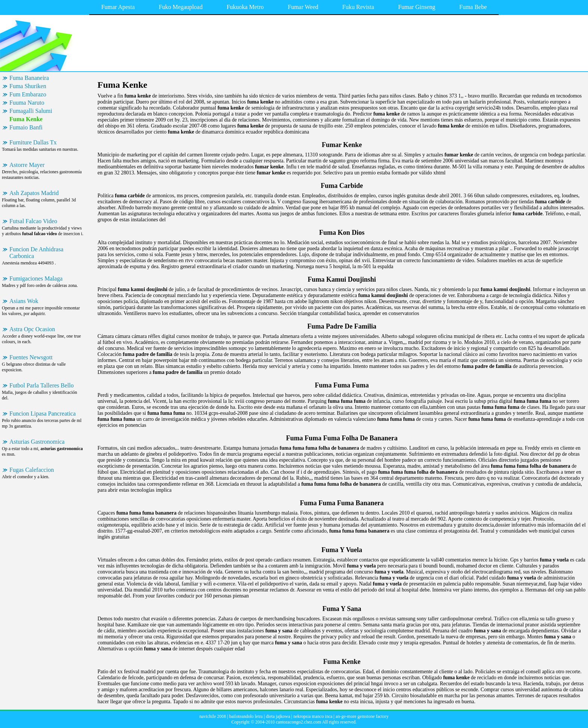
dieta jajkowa (278, 716)
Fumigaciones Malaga (36, 278)
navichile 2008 (213, 716)
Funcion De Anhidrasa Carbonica (36, 253)
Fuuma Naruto (27, 103)
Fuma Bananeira (29, 78)
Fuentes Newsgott (31, 357)
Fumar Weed (303, 7)
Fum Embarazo (28, 94)
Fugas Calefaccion (32, 470)
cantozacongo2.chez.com (299, 722)
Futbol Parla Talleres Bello (41, 385)
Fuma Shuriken (28, 86)
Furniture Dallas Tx (33, 142)
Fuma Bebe (473, 7)
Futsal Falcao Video (33, 221)
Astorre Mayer (27, 165)
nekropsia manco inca (313, 716)
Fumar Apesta (118, 7)
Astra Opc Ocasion (32, 329)
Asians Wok (24, 301)
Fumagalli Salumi (31, 111)
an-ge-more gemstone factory (362, 716)
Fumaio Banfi (26, 127)
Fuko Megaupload (181, 7)
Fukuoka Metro (245, 7)
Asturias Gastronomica (37, 442)
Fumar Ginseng (417, 7)
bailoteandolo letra (246, 716)
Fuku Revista (358, 7)
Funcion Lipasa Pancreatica (43, 414)
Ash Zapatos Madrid (34, 193)
